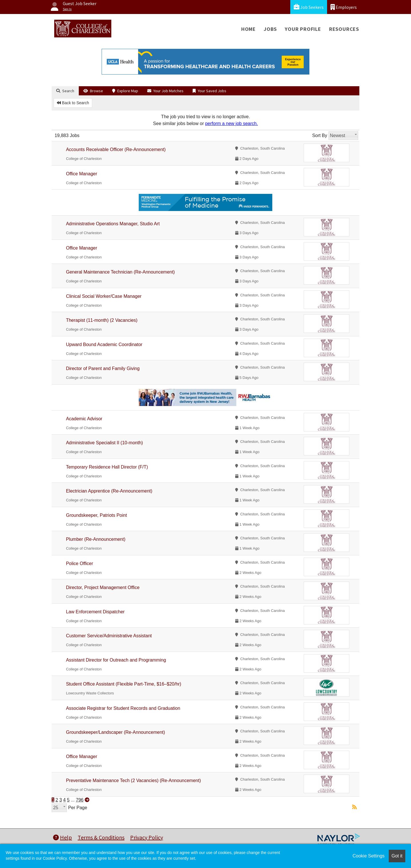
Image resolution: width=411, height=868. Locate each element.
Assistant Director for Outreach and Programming (116, 660)
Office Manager (81, 174)
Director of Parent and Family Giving (103, 368)
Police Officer (79, 563)
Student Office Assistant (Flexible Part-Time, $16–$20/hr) (124, 684)
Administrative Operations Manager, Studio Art (113, 224)
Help (63, 837)
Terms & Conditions (101, 837)
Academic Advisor (84, 419)
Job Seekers (309, 7)
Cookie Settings (368, 856)
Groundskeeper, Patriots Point (96, 515)
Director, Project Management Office (103, 587)
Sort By (320, 135)
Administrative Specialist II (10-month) (104, 443)
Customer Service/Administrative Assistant (109, 636)
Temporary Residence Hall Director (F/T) (107, 467)
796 (80, 800)
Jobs (270, 29)
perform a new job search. (232, 123)
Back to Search (73, 103)
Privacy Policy (147, 837)
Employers (344, 7)
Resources (344, 29)
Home (248, 29)
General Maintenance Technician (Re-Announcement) (120, 272)
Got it (397, 856)
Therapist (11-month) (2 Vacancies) (102, 320)
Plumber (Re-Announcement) (96, 539)
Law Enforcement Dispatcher (95, 612)
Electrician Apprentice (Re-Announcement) (109, 491)
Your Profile (303, 29)
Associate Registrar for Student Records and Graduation (123, 708)
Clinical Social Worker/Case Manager (104, 296)
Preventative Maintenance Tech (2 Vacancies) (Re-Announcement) (133, 780)
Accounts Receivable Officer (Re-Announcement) (116, 149)
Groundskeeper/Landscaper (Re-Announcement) (115, 732)
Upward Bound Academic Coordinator (104, 344)
